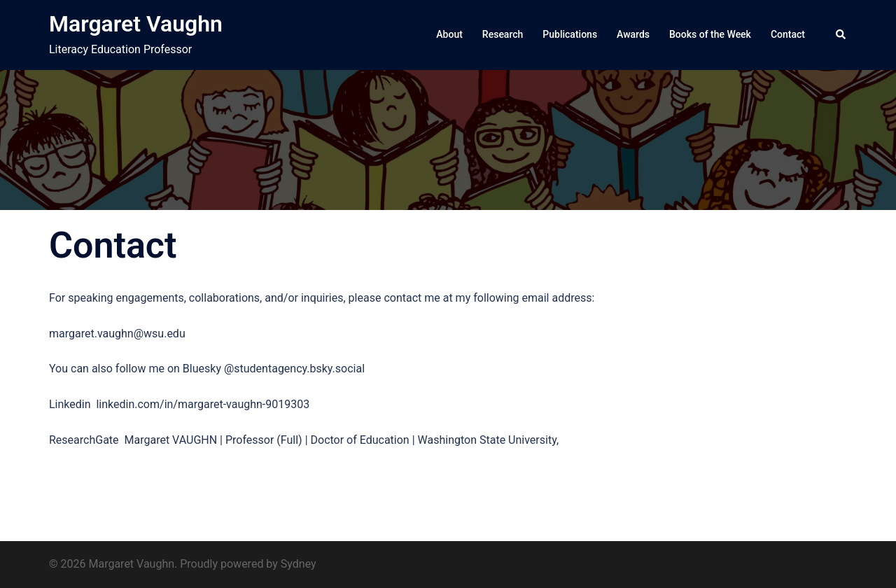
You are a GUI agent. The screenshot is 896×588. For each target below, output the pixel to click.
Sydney (299, 564)
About (449, 34)
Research (503, 34)
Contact (788, 34)
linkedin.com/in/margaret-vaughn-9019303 (203, 404)
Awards (633, 34)
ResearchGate (87, 440)
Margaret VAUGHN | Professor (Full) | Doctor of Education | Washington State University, (342, 440)
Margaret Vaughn (136, 24)
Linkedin (72, 404)
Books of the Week (710, 34)
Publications (570, 34)
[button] (841, 35)
